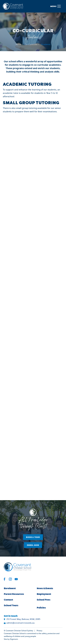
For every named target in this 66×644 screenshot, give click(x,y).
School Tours (11, 605)
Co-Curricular (31, 46)
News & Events (45, 588)
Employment (44, 594)
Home (19, 46)
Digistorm (14, 639)
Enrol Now (33, 545)
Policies (41, 608)
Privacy (39, 631)
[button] (55, 6)
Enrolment (10, 588)
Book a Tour (33, 537)
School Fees (44, 600)
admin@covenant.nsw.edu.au (21, 623)
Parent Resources (14, 594)
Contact (8, 600)
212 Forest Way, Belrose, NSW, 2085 (23, 619)
